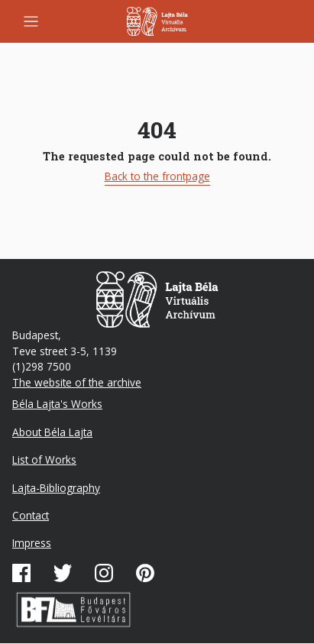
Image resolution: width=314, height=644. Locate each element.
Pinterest (145, 573)
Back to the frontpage (157, 176)
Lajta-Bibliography (56, 488)
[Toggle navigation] (31, 22)
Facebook (21, 573)
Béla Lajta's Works (57, 404)
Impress (32, 543)
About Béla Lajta (52, 432)
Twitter (63, 573)
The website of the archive (77, 382)
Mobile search (280, 21)
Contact (31, 515)
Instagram (104, 573)
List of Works (44, 460)
